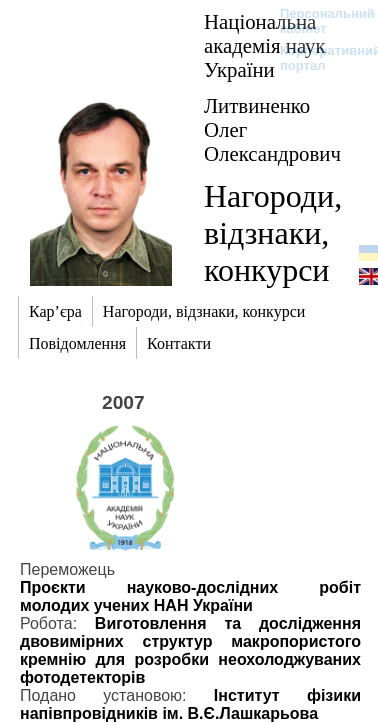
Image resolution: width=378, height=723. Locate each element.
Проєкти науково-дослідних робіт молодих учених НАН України (190, 596)
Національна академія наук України (265, 45)
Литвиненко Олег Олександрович (272, 129)
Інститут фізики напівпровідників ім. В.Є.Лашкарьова (190, 704)
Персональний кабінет (317, 21)
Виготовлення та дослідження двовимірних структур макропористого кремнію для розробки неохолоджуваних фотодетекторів (190, 650)
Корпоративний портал (317, 58)
